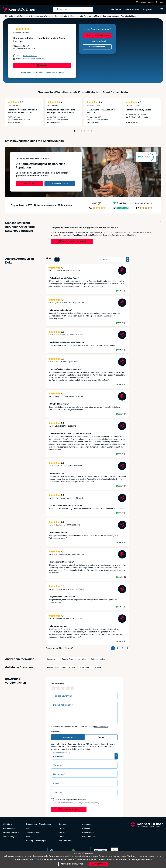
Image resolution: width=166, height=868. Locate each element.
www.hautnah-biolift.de (34, 59)
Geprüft (121, 291)
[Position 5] (88, 131)
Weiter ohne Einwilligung (72, 864)
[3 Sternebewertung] (63, 688)
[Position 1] (75, 131)
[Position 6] (91, 131)
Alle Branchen (132, 9)
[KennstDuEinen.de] (19, 9)
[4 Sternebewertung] (68, 688)
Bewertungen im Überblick (32, 72)
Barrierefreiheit (65, 841)
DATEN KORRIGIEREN (97, 47)
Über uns (62, 824)
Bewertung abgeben (55, 72)
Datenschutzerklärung (66, 803)
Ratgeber (147, 9)
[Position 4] (85, 131)
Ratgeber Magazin (11, 832)
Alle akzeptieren (98, 864)
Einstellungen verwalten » (140, 859)
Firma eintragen (9, 836)
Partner (62, 832)
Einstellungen (45, 824)
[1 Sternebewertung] (54, 688)
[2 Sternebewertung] (58, 688)
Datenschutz (32, 824)
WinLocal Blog (88, 832)
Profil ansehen (24, 122)
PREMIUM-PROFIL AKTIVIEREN (97, 35)
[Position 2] (78, 131)
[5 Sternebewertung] (72, 688)
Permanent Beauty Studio (138, 110)
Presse (61, 828)
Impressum (87, 824)
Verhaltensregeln (101, 727)
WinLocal (86, 828)
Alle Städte (116, 9)
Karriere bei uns (89, 836)
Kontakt (62, 836)
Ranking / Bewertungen (36, 841)
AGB (60, 800)
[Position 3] (81, 131)
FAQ (28, 836)
